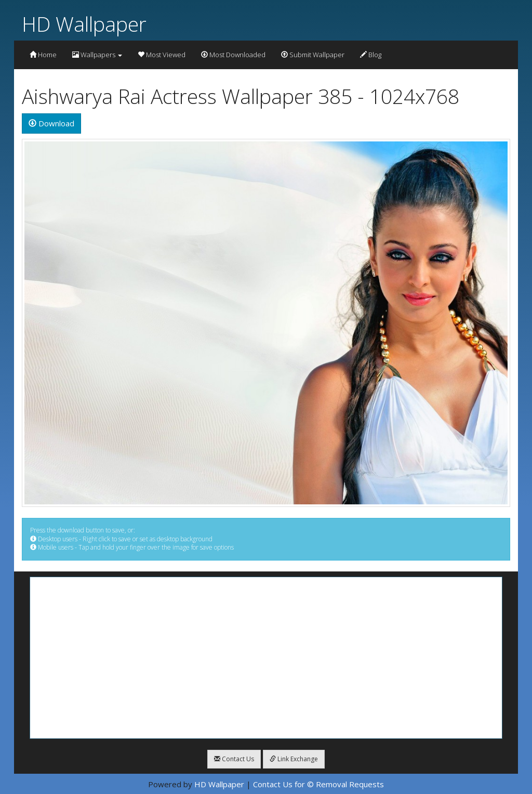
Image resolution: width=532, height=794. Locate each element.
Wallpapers (97, 55)
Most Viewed (162, 55)
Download (51, 123)
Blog (371, 55)
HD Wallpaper (84, 24)
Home (43, 55)
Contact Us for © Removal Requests (318, 784)
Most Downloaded (233, 55)
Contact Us (234, 759)
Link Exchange (294, 759)
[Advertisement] (266, 658)
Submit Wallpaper (313, 55)
